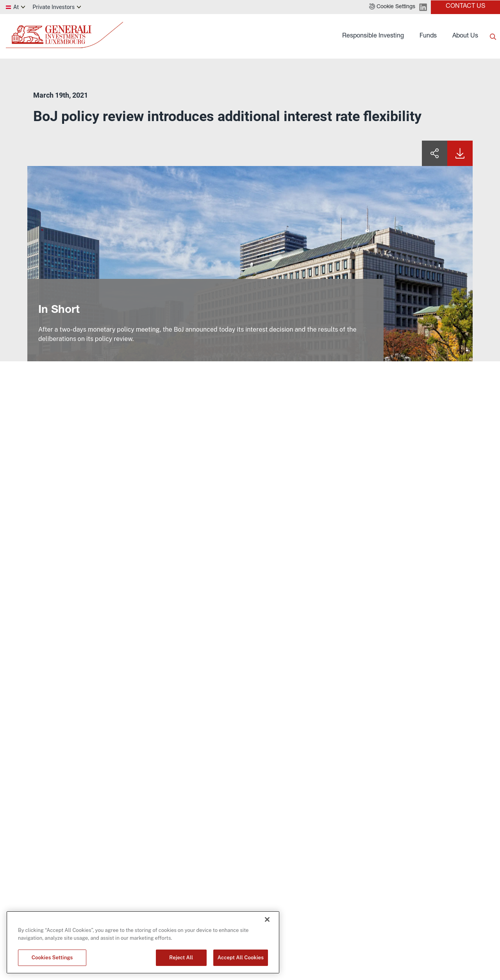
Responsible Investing (373, 36)
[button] (392, 7)
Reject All (181, 958)
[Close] (267, 919)
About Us (465, 36)
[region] (143, 942)
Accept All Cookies (241, 958)
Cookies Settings (52, 958)
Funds (428, 36)
